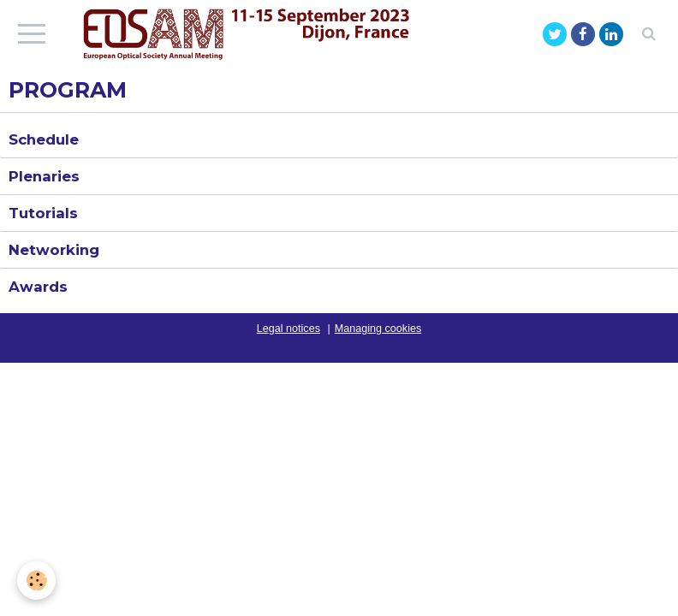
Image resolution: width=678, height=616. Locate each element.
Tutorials (43, 213)
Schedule (44, 139)
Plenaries (44, 176)
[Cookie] (36, 580)
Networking (54, 250)
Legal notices (288, 329)
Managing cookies (378, 329)
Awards (38, 287)
